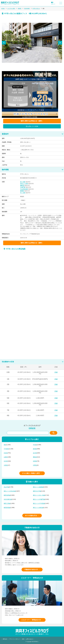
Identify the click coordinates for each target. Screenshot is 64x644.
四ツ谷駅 (23, 182)
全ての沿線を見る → (32, 516)
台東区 (6, 457)
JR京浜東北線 (8, 499)
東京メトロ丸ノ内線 (39, 495)
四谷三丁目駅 (24, 184)
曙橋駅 (22, 191)
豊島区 (35, 457)
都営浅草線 (7, 495)
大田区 (6, 465)
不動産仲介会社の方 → (32, 570)
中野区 (35, 465)
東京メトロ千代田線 (39, 503)
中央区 (35, 445)
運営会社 (5, 639)
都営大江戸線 (37, 491)
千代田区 (6, 449)
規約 (23, 639)
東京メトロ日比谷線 (10, 491)
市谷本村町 (27, 8)
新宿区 (20, 8)
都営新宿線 (7, 508)
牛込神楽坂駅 (24, 189)
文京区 (6, 461)
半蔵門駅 (23, 187)
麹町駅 (22, 185)
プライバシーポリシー (15, 639)
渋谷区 (6, 453)
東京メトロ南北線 (38, 508)
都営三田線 (7, 503)
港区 (5, 445)
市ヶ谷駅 (23, 193)
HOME (3, 8)
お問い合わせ (29, 639)
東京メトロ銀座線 (38, 487)
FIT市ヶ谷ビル (36, 8)
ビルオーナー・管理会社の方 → (32, 620)
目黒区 (35, 461)
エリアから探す (11, 8)
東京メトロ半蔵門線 (39, 499)
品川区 (35, 453)
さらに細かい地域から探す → (32, 473)
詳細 (56, 372)
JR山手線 (6, 487)
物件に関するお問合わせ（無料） (32, 121)
